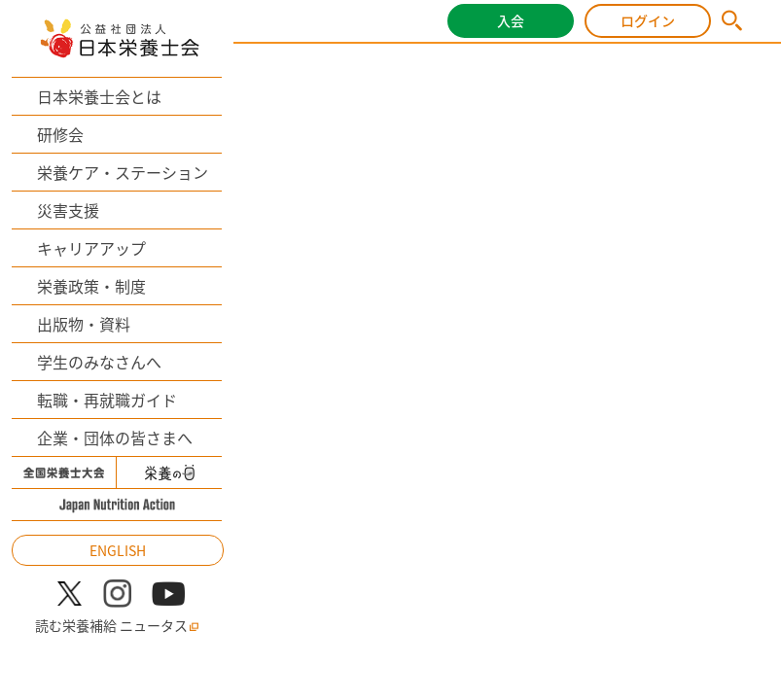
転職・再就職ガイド (107, 400)
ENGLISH (118, 550)
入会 (511, 20)
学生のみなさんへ (99, 362)
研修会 (60, 134)
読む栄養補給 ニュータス (117, 626)
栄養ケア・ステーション (123, 172)
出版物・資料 (84, 324)
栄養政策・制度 (91, 286)
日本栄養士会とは (99, 96)
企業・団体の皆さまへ (115, 437)
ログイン (648, 20)
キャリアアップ (91, 248)
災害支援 (68, 210)
